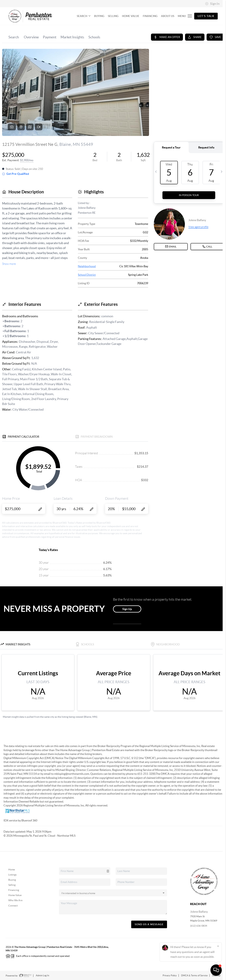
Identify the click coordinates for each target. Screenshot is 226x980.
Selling (12, 885)
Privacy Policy (170, 975)
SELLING (113, 16)
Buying (12, 880)
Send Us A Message (149, 924)
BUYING (99, 16)
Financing (14, 890)
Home (12, 870)
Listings (12, 875)
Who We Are (15, 900)
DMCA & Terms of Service (194, 975)
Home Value (15, 895)
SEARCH (84, 16)
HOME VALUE (131, 16)
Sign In (212, 4)
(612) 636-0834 (199, 926)
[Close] (218, 946)
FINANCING (150, 16)
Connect (13, 906)
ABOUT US (168, 16)
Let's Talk (206, 16)
